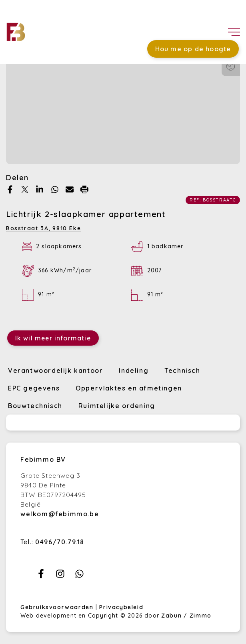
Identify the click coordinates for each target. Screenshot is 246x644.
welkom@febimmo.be (60, 514)
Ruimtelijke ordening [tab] (117, 406)
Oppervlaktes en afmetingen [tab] (129, 388)
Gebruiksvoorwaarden (58, 607)
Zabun (171, 616)
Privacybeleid (121, 607)
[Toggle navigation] (234, 32)
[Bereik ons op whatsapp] (79, 576)
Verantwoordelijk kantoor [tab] (55, 370)
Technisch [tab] (182, 370)
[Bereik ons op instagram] (60, 576)
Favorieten (165, 23)
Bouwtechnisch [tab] (35, 406)
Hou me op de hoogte (193, 49)
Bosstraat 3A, (43, 228)
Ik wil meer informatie (53, 338)
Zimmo (201, 616)
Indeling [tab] (134, 370)
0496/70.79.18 (60, 542)
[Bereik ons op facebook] (41, 576)
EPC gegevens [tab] (34, 388)
